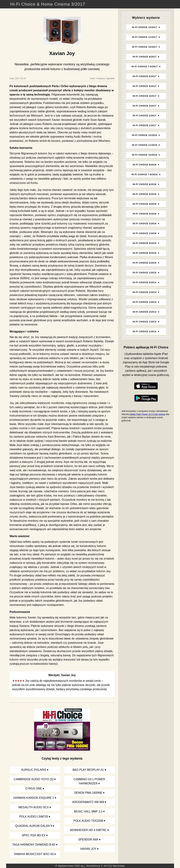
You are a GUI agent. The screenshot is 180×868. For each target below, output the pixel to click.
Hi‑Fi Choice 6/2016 (145, 184)
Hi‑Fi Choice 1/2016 (145, 233)
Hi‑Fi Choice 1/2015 (145, 273)
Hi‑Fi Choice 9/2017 (145, 57)
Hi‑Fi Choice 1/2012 (145, 332)
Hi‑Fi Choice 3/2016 (145, 214)
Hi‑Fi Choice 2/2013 (145, 312)
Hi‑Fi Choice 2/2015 (145, 263)
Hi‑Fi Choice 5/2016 (145, 194)
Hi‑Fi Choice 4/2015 (145, 243)
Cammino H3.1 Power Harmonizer (89, 781)
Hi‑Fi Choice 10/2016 (145, 155)
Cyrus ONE (34, 789)
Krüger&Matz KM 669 (88, 802)
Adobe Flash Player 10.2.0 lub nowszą (147, 414)
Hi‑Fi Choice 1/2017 (145, 125)
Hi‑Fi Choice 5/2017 (145, 86)
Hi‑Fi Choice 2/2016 (145, 224)
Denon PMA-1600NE (88, 793)
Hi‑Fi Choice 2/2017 (145, 116)
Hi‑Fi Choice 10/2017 (145, 47)
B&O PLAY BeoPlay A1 (88, 770)
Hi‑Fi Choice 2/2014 (145, 292)
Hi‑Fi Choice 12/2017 (145, 27)
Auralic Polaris (34, 770)
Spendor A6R (88, 840)
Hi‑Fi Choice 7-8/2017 (144, 67)
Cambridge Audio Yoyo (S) (34, 779)
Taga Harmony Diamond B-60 (34, 845)
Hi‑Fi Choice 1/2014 (145, 302)
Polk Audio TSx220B (88, 821)
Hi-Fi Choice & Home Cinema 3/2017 (48, 4)
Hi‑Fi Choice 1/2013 (145, 322)
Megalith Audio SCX (34, 807)
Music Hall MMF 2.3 (88, 811)
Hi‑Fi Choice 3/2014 (145, 282)
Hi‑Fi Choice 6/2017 (145, 76)
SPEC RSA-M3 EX (34, 835)
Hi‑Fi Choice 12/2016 (145, 135)
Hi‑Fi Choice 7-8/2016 (144, 175)
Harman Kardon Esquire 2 (34, 798)
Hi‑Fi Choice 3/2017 (145, 106)
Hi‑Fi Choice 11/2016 (145, 145)
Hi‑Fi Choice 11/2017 (145, 37)
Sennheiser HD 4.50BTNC (88, 830)
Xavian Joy (88, 849)
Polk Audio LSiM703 (34, 817)
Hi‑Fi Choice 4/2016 (145, 204)
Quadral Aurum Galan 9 (34, 826)
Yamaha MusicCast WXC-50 (34, 854)
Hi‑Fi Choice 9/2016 (145, 165)
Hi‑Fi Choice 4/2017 (145, 96)
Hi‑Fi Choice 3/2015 (145, 253)
